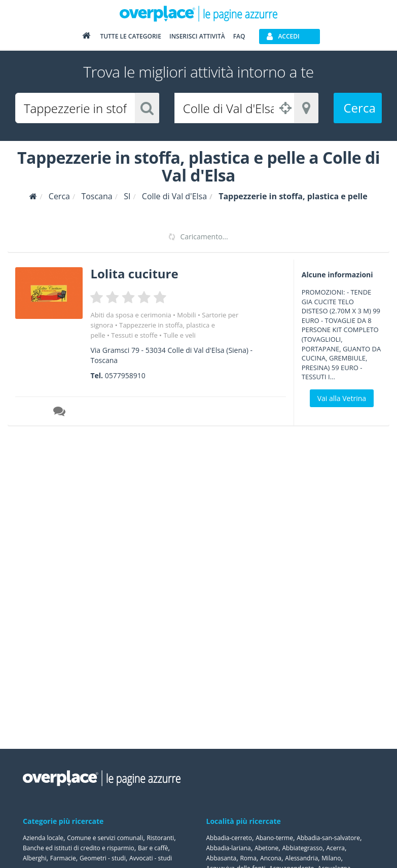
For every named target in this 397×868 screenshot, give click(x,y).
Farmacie (63, 858)
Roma (248, 858)
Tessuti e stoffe (134, 335)
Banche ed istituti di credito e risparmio (79, 848)
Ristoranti (160, 838)
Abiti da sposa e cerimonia (131, 315)
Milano (331, 858)
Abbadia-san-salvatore (328, 838)
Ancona (271, 858)
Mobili (186, 315)
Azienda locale (43, 838)
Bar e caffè (153, 848)
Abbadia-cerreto (229, 838)
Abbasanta (222, 858)
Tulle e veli (179, 335)
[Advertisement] (339, 484)
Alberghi (35, 858)
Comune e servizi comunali (105, 838)
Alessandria (301, 858)
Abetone (266, 848)
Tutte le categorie (131, 36)
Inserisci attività (197, 36)
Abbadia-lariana (229, 848)
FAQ (239, 36)
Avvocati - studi (151, 858)
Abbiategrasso (302, 848)
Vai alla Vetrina (342, 398)
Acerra (335, 848)
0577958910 (125, 375)
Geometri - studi (103, 858)
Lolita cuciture (134, 274)
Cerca (360, 108)
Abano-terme (274, 838)
